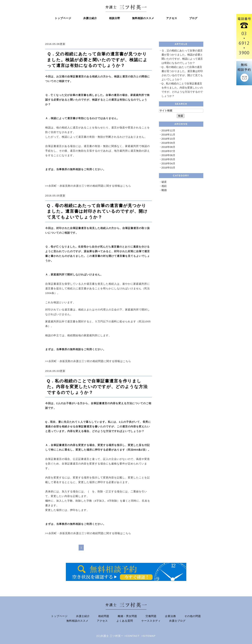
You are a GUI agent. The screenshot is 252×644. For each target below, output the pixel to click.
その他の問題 (193, 616)
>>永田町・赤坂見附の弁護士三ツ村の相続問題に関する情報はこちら (88, 186)
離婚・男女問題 (127, 616)
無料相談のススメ (143, 18)
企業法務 (170, 616)
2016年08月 (168, 147)
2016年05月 (168, 159)
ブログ (193, 18)
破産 (164, 182)
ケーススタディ (151, 621)
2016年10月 (168, 139)
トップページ (63, 18)
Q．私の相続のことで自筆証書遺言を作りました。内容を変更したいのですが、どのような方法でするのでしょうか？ (97, 387)
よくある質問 (125, 621)
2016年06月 (168, 155)
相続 (164, 186)
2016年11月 (168, 135)
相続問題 (104, 616)
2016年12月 (168, 130)
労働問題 (151, 616)
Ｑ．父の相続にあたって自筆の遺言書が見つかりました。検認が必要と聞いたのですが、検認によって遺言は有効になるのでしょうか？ (97, 60)
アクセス (172, 18)
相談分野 (115, 18)
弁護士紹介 (90, 18)
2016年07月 (168, 151)
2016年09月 (168, 143)
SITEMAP (149, 636)
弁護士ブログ (177, 621)
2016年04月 (168, 163)
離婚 (164, 190)
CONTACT (133, 636)
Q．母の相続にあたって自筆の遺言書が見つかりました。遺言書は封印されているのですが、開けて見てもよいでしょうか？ (97, 211)
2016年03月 (168, 168)
